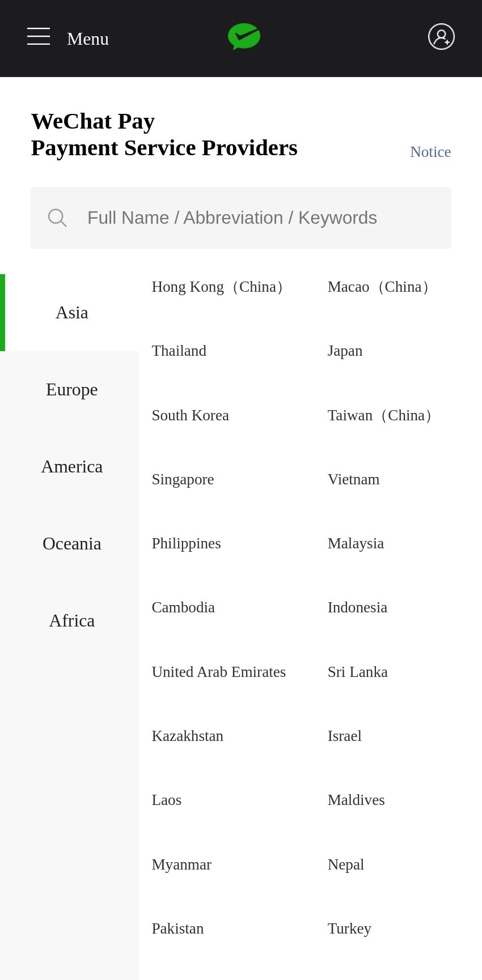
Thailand (179, 351)
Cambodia (183, 607)
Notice (430, 152)
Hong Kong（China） (221, 287)
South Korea (190, 415)
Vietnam (354, 479)
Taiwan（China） (384, 415)
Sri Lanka (358, 672)
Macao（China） (382, 287)
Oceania (72, 544)
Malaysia (356, 543)
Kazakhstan (187, 736)
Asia (72, 312)
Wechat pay (244, 37)
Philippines (186, 543)
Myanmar (181, 864)
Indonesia (358, 607)
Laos (166, 800)
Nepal (346, 864)
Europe (72, 389)
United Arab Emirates (219, 672)
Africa (72, 621)
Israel (345, 736)
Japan (345, 351)
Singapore (183, 479)
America (72, 466)
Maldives (356, 800)
